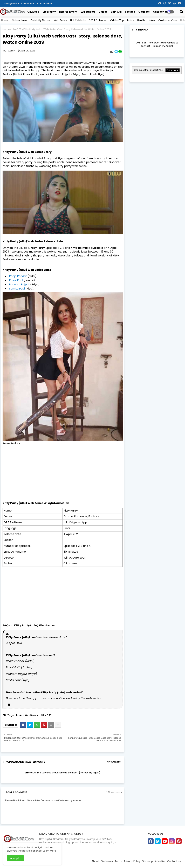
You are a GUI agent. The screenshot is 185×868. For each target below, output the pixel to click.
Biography (49, 12)
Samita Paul (17, 289)
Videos (103, 12)
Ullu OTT (17, 29)
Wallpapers (88, 12)
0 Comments (114, 792)
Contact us (174, 861)
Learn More (49, 851)
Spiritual (116, 12)
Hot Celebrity (78, 20)
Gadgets (144, 12)
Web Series (60, 20)
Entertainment (68, 12)
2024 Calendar (98, 20)
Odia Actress (20, 20)
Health (141, 20)
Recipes (130, 12)
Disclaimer (107, 861)
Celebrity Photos (40, 20)
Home (5, 20)
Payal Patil (16, 280)
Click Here (173, 70)
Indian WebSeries (27, 715)
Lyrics (131, 20)
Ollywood (33, 12)
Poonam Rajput (19, 284)
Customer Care (168, 20)
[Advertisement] (63, 477)
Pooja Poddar (18, 276)
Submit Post (28, 3)
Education (46, 3)
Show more (114, 762)
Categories (160, 12)
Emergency (10, 3)
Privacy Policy (132, 861)
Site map (147, 861)
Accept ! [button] (15, 858)
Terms (119, 861)
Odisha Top (117, 20)
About (95, 861)
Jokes (152, 20)
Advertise (160, 861)
